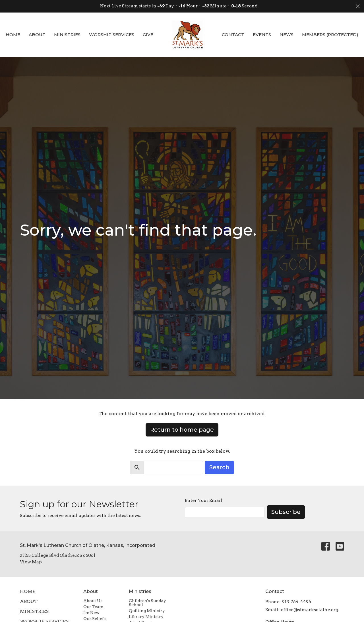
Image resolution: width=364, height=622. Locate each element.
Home (13, 35)
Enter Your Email (204, 501)
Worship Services (112, 35)
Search (219, 467)
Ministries (67, 35)
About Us (93, 601)
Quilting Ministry (147, 611)
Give (148, 35)
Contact (233, 35)
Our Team (93, 607)
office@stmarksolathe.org (310, 610)
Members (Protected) (330, 35)
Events (262, 35)
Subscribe (286, 512)
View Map (31, 562)
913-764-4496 (297, 602)
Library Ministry (146, 617)
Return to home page (182, 430)
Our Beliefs (94, 619)
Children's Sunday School (147, 603)
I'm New (91, 613)
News (287, 35)
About (37, 35)
